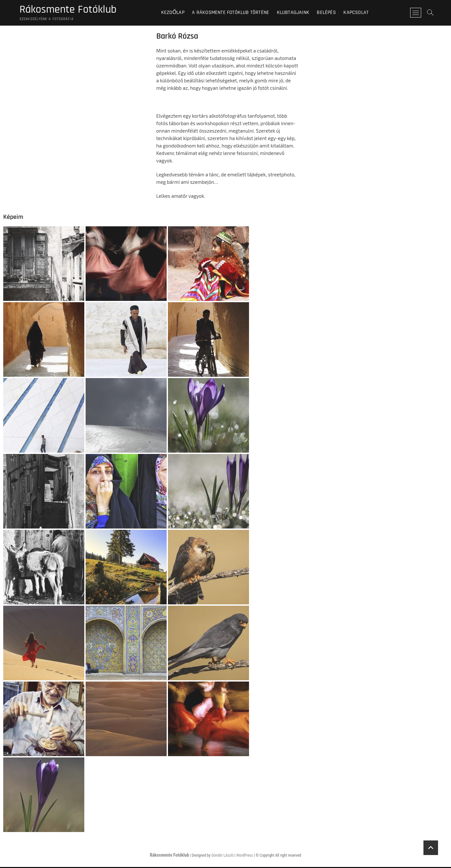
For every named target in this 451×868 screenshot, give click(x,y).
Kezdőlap (175, 13)
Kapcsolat (359, 13)
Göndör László (222, 856)
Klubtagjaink (296, 13)
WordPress (245, 856)
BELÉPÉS (329, 13)
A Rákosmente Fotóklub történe (233, 13)
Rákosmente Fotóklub (71, 10)
